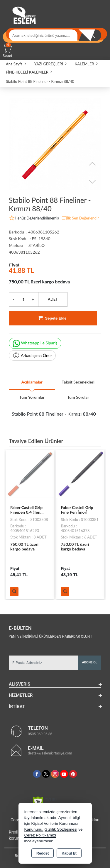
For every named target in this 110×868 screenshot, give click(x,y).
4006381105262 (24, 252)
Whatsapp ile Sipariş (35, 343)
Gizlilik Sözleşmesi (61, 829)
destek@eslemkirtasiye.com (50, 753)
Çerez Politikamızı (40, 835)
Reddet (43, 853)
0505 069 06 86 (40, 734)
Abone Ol (90, 662)
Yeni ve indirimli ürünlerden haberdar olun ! (50, 637)
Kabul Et (69, 853)
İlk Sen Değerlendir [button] (80, 218)
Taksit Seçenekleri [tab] (78, 382)
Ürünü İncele (14, 592)
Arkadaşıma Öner (32, 355)
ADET (53, 299)
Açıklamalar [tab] (32, 382)
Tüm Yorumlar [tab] (32, 397)
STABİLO (37, 245)
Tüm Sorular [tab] (78, 397)
